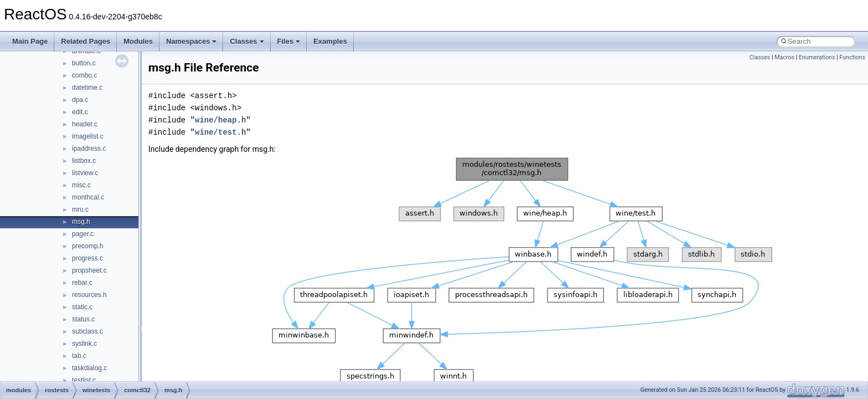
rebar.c (82, 283)
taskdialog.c (89, 368)
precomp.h (88, 246)
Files (289, 41)
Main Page (30, 41)
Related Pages (86, 41)
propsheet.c (89, 270)
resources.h (89, 295)
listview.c (85, 173)
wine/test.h (220, 132)
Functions (852, 57)
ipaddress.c (89, 149)
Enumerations (817, 57)
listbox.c (84, 161)
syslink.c (84, 344)
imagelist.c (88, 136)
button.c (84, 63)
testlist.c (84, 380)
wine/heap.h (220, 120)
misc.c (81, 185)
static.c (82, 307)
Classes (247, 41)
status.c (83, 319)
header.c (85, 124)
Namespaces (192, 41)
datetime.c (87, 88)
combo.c (84, 75)
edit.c (80, 112)
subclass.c (87, 331)
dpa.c (80, 100)
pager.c (83, 234)
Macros (784, 57)
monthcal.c (88, 197)
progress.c (87, 258)
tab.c (79, 356)
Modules (138, 41)
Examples (330, 41)
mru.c (80, 209)
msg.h (81, 222)
